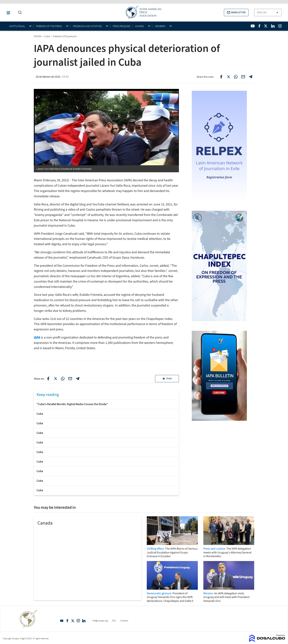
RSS (114, 621)
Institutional (17, 26)
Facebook (67, 621)
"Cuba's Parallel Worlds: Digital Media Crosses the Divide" (72, 404)
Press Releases (122, 26)
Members (160, 26)
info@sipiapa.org (100, 621)
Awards (139, 26)
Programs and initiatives (87, 26)
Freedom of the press (49, 26)
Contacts (124, 621)
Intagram (78, 621)
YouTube (62, 621)
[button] (236, 13)
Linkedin (84, 621)
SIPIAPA (38, 36)
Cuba (40, 414)
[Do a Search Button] (19, 13)
